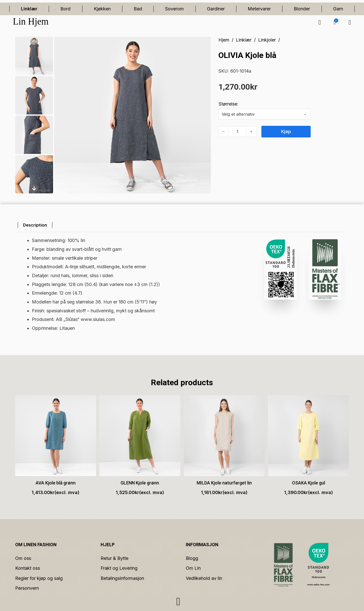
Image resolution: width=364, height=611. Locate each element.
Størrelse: (229, 104)
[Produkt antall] (237, 132)
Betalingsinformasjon (122, 578)
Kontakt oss (28, 568)
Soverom (174, 9)
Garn (338, 9)
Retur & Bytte (115, 558)
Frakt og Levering (119, 568)
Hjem (224, 40)
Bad (138, 9)
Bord (65, 9)
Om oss (23, 558)
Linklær (29, 9)
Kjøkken (102, 9)
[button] (335, 23)
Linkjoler (267, 40)
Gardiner (216, 9)
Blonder (302, 9)
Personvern (27, 588)
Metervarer (259, 9)
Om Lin (193, 568)
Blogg (192, 558)
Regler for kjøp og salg (39, 578)
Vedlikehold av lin (204, 578)
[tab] (36, 225)
